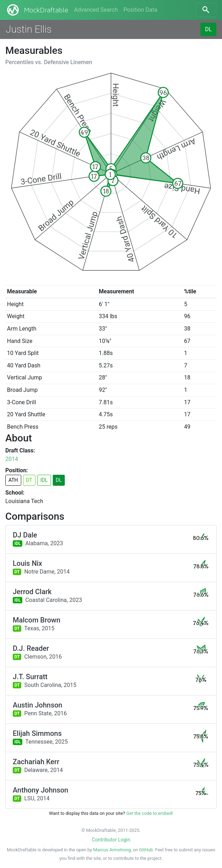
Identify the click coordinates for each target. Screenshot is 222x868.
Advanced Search (96, 10)
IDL (44, 480)
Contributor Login (111, 840)
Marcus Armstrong (112, 850)
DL (208, 29)
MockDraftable (37, 10)
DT (29, 480)
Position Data (140, 10)
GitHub (146, 850)
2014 (12, 459)
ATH (13, 480)
